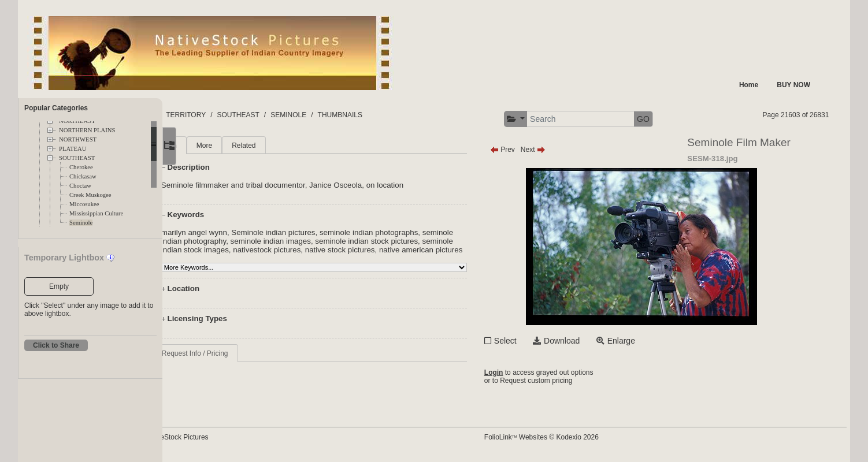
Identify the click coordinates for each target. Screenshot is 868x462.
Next (570, 150)
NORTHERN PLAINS (87, 130)
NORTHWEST (78, 139)
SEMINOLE (367, 115)
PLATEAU (73, 149)
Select (542, 341)
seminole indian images (319, 241)
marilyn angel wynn (242, 232)
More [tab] (252, 146)
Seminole (81, 223)
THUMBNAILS (418, 115)
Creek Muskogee (90, 195)
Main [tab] (217, 146)
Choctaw (80, 186)
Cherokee (81, 167)
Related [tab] (292, 146)
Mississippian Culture (96, 213)
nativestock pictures (315, 250)
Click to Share (56, 345)
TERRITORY (264, 115)
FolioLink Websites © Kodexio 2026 (578, 437)
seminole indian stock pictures (415, 241)
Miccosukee (84, 204)
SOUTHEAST (77, 158)
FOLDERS (217, 115)
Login (530, 372)
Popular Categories (56, 108)
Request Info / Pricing (243, 362)
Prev (539, 150)
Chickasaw (83, 176)
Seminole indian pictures (322, 232)
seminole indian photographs (417, 232)
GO (680, 119)
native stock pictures (388, 250)
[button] (552, 119)
